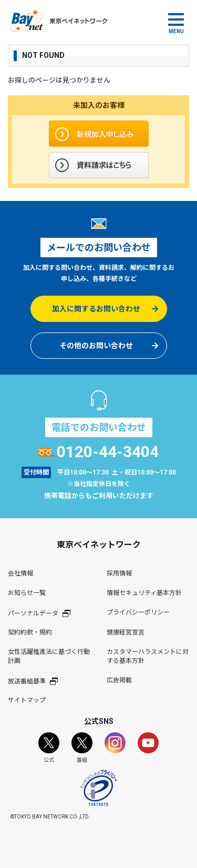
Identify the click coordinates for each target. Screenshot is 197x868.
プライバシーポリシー (138, 612)
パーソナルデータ (39, 613)
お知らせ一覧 (27, 593)
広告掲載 (119, 680)
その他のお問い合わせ (96, 346)
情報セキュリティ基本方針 (144, 593)
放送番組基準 (33, 681)
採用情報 (119, 573)
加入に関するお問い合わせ (96, 309)
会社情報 (20, 573)
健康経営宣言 (126, 632)
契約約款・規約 (30, 632)
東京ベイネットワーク (59, 21)
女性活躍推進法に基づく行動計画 (49, 656)
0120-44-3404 (98, 452)
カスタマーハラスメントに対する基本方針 (148, 656)
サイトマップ (27, 700)
